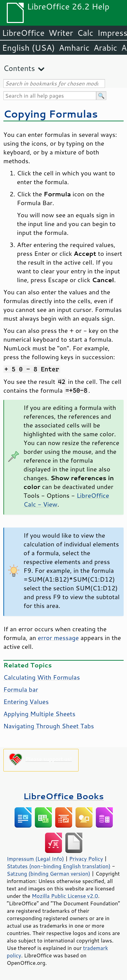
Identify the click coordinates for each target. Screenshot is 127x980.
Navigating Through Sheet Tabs (49, 726)
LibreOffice (23, 33)
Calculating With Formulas (42, 677)
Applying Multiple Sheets (39, 714)
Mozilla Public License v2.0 (65, 896)
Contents (19, 68)
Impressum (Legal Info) (35, 859)
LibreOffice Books (64, 796)
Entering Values (26, 702)
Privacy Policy (86, 859)
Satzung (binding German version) (49, 874)
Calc (85, 33)
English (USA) (28, 48)
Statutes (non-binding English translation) (59, 866)
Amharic (74, 48)
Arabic (105, 48)
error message (58, 638)
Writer (61, 33)
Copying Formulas (51, 114)
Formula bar (21, 689)
